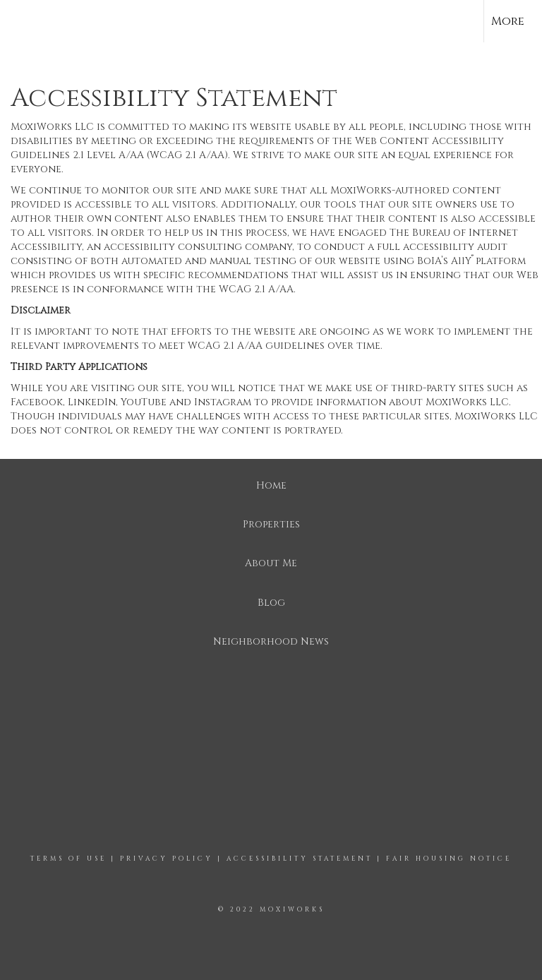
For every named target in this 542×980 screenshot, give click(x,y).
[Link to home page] (18, 21)
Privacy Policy (167, 859)
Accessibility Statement (300, 859)
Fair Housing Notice (449, 859)
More (508, 21)
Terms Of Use (68, 859)
